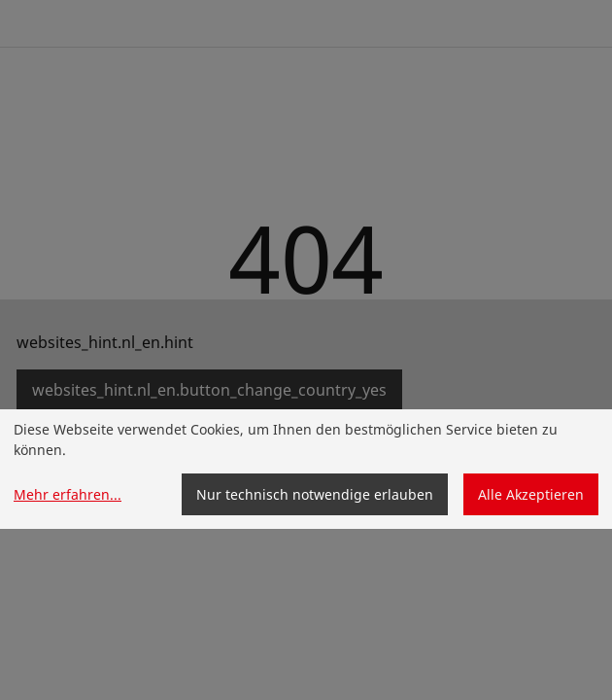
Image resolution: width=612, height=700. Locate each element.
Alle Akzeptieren (531, 494)
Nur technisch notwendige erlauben (315, 494)
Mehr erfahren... (68, 494)
